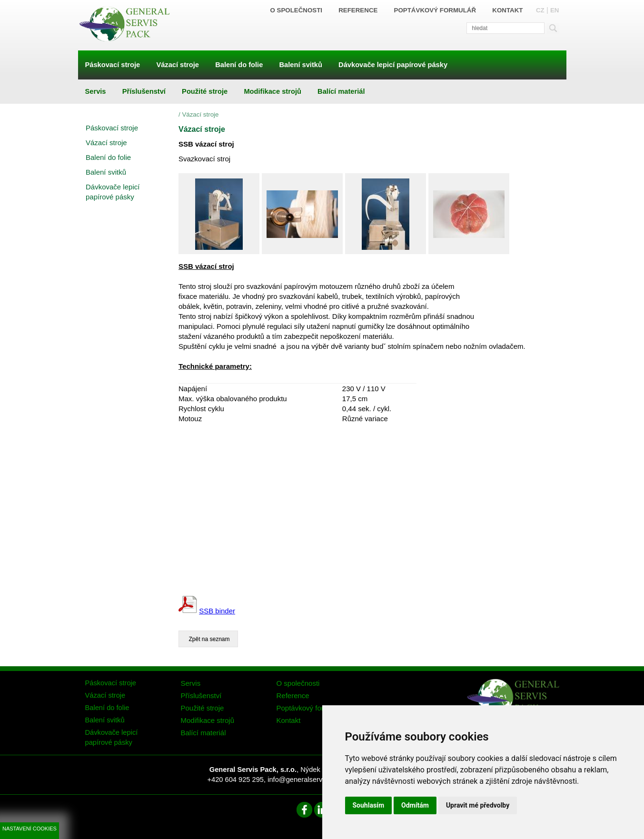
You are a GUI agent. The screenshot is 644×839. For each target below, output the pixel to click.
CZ (540, 10)
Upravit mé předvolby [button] (478, 805)
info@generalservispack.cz (309, 780)
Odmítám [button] (415, 805)
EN (555, 10)
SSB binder (217, 611)
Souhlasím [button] (369, 805)
